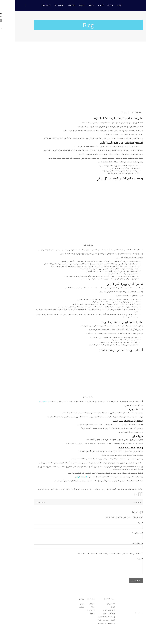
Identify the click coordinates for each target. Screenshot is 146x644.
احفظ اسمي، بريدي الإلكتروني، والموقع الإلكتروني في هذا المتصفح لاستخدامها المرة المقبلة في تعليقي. (93, 553)
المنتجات (95, 5)
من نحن (85, 5)
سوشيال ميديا (44, 5)
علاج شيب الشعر (71, 489)
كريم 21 (76, 604)
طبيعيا (26, 401)
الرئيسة (104, 5)
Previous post (25, 502)
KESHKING (75, 610)
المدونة (67, 5)
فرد (33, 401)
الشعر (30, 401)
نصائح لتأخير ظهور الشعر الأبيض (55, 489)
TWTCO (108, 113)
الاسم (125, 523)
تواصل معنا (56, 5)
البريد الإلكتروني (122, 533)
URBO (77, 614)
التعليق (125, 559)
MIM (77, 607)
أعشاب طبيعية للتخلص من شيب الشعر (114, 489)
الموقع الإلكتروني (122, 543)
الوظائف (76, 5)
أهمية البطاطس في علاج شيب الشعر (89, 489)
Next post (122, 502)
